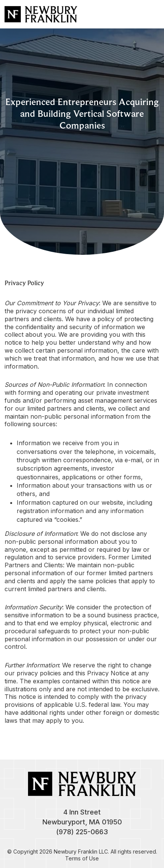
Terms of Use (82, 858)
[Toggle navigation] (152, 14)
